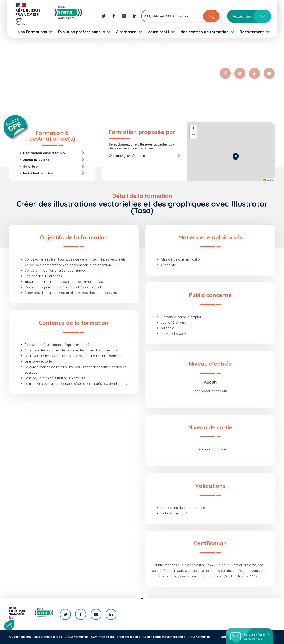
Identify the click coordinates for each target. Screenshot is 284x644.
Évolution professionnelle (82, 32)
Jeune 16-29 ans (36, 160)
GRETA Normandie (77, 637)
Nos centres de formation (204, 32)
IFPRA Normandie (199, 637)
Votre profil (158, 32)
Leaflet (269, 180)
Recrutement (252, 32)
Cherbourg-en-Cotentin (127, 156)
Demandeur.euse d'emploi (44, 153)
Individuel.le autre (38, 173)
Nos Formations (32, 32)
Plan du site (107, 637)
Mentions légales (129, 637)
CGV (94, 637)
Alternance (126, 32)
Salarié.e (30, 166)
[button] (236, 156)
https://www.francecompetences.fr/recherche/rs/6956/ (214, 576)
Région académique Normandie (164, 637)
